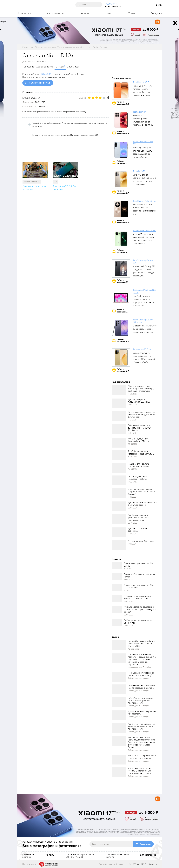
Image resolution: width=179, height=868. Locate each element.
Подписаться (145, 844)
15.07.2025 (132, 420)
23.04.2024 (133, 405)
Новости (85, 13)
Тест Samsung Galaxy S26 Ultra (143, 321)
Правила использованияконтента (117, 856)
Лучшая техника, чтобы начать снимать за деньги (142, 504)
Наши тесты (24, 13)
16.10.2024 (132, 534)
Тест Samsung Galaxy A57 (143, 143)
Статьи (109, 13)
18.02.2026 (132, 482)
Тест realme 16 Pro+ (142, 349)
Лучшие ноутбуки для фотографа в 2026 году (139, 440)
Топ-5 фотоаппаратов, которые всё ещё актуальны (141, 453)
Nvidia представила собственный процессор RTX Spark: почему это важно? (140, 609)
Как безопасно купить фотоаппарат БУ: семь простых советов (138, 518)
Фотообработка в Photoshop (140, 667)
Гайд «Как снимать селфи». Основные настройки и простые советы (140, 701)
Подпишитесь (111, 4)
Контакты (50, 855)
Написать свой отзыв (40, 83)
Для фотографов (148, 855)
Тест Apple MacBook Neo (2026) (144, 291)
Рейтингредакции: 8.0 (123, 251)
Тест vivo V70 (139, 171)
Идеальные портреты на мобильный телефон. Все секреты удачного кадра (140, 771)
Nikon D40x (47, 74)
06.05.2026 (133, 444)
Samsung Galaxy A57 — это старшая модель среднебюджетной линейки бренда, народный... (144, 154)
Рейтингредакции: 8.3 (123, 103)
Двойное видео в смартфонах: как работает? (142, 713)
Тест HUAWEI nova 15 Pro (144, 231)
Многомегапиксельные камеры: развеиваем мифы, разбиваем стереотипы (141, 389)
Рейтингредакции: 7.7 (123, 162)
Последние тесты (122, 78)
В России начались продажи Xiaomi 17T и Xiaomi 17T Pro (137, 597)
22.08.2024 (133, 508)
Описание (29, 67)
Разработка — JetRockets (111, 864)
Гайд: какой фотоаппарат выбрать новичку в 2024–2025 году (140, 428)
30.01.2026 (132, 457)
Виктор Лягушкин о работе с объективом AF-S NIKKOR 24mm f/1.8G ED (141, 644)
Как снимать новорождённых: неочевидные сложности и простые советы (142, 726)
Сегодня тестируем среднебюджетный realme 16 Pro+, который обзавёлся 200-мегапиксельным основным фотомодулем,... (144, 362)
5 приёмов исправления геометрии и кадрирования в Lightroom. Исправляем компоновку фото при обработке (142, 659)
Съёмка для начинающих (138, 678)
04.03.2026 (133, 469)
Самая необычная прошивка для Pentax (139, 576)
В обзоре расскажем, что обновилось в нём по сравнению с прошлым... (145, 329)
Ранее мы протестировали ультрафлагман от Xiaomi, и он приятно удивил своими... (143, 122)
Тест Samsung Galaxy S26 (143, 262)
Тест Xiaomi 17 (139, 112)
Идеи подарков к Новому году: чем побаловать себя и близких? (141, 492)
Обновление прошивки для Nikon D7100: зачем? (139, 586)
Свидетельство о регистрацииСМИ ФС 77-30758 (80, 856)
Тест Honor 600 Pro (142, 82)
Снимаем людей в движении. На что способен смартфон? (142, 687)
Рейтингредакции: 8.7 (123, 133)
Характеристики (45, 67)
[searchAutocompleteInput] (90, 5)
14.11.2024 (132, 433)
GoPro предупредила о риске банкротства (138, 622)
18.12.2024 (132, 544)
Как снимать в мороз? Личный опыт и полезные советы (142, 757)
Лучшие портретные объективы (137, 530)
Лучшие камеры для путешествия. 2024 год (139, 401)
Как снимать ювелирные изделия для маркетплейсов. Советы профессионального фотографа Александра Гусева (142, 742)
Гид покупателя (55, 13)
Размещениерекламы (28, 856)
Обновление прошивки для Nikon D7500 (139, 565)
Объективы (73, 67)
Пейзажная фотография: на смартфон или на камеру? (141, 674)
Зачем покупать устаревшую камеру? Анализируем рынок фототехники (142, 415)
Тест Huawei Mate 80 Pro (144, 201)
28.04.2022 (133, 523)
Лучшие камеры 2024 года (141, 541)
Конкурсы (156, 13)
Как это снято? (134, 649)
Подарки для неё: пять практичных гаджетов (139, 465)
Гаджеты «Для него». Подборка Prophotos (138, 478)
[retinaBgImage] (119, 390)
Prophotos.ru (151, 864)
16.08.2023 (132, 394)
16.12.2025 (132, 497)
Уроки (132, 13)
